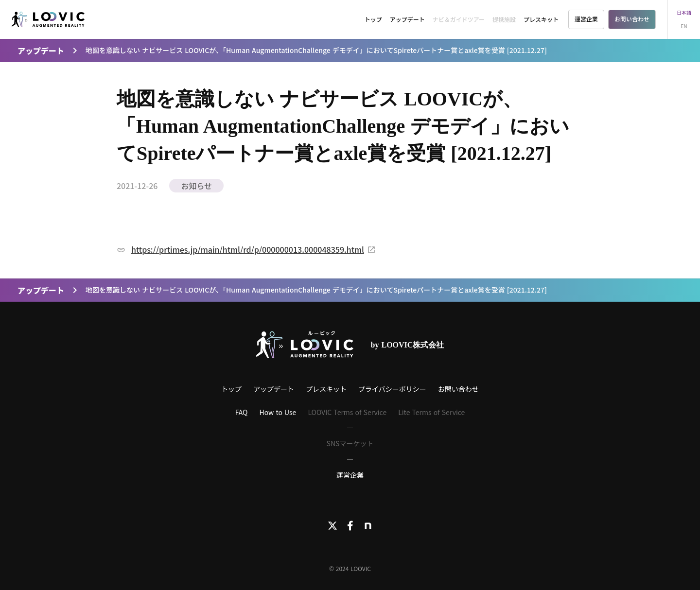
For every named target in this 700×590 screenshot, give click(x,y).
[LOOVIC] (48, 20)
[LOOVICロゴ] (305, 345)
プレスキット (541, 19)
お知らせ (196, 186)
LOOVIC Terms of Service (347, 412)
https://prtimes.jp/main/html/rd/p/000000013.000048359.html (248, 249)
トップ (373, 19)
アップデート (407, 19)
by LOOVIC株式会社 (408, 345)
